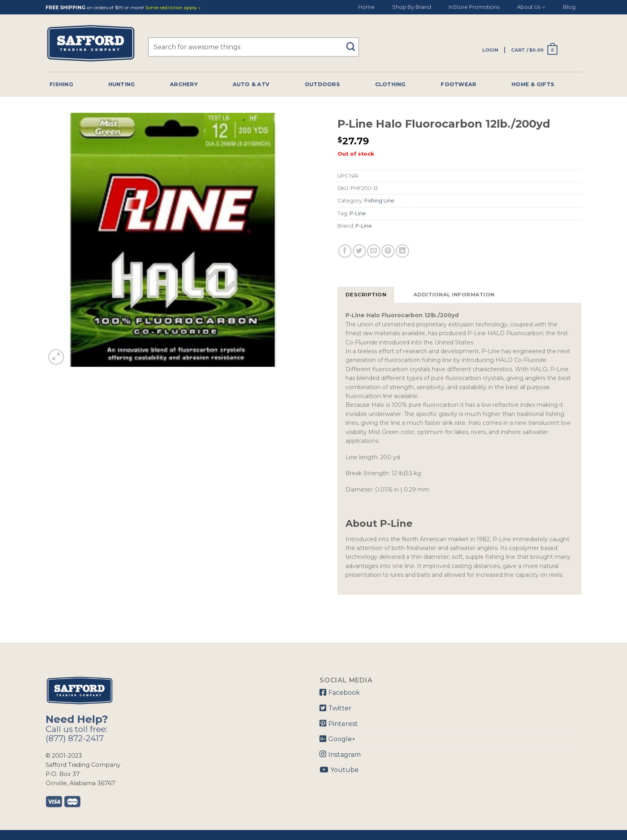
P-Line (358, 213)
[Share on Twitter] (359, 251)
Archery (184, 84)
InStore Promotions (474, 7)
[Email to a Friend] (374, 251)
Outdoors (322, 84)
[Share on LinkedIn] (402, 251)
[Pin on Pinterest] (388, 251)
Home (366, 7)
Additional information (454, 295)
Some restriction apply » (173, 8)
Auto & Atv (251, 84)
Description (366, 295)
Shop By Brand (412, 7)
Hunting (122, 84)
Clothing (390, 84)
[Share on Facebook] (345, 251)
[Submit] (354, 43)
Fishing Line (379, 201)
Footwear (458, 84)
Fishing (61, 84)
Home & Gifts (533, 84)
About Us (531, 7)
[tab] (366, 295)
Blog (569, 7)
